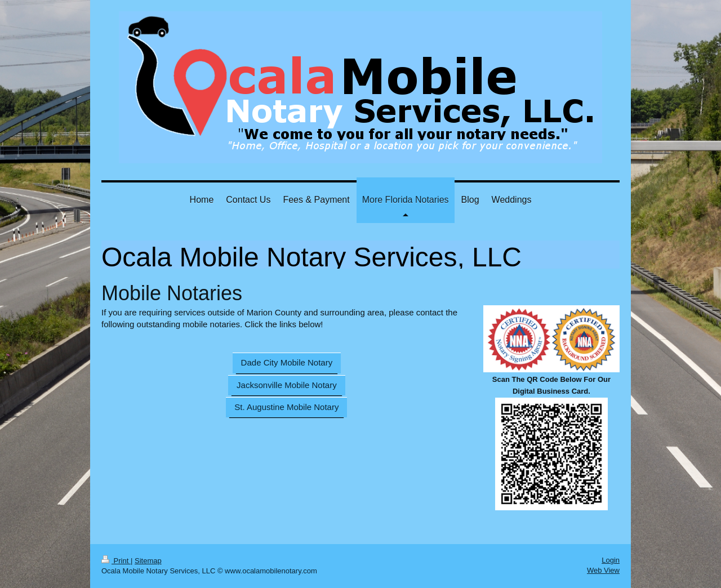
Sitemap (148, 561)
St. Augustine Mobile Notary (286, 407)
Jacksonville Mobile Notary (287, 385)
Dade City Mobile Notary (287, 362)
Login (611, 560)
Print (116, 561)
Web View (603, 570)
